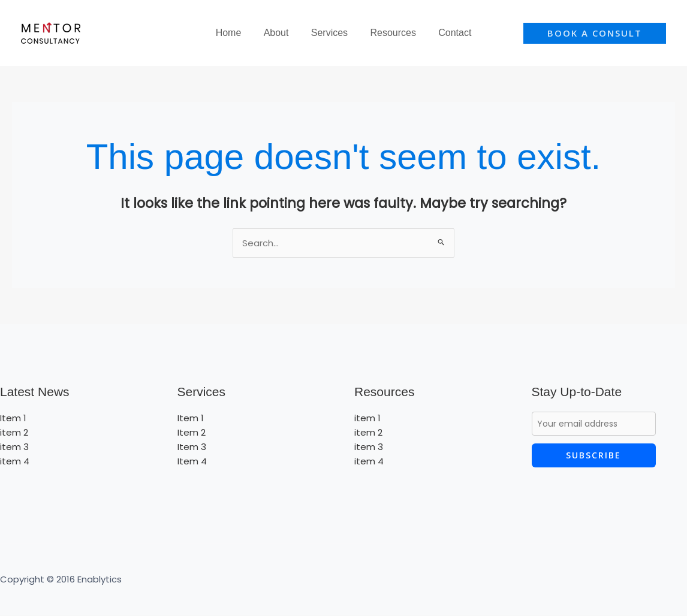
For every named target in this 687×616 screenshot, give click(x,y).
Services (329, 33)
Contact (449, 33)
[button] (595, 33)
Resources (390, 33)
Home (235, 33)
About (279, 33)
